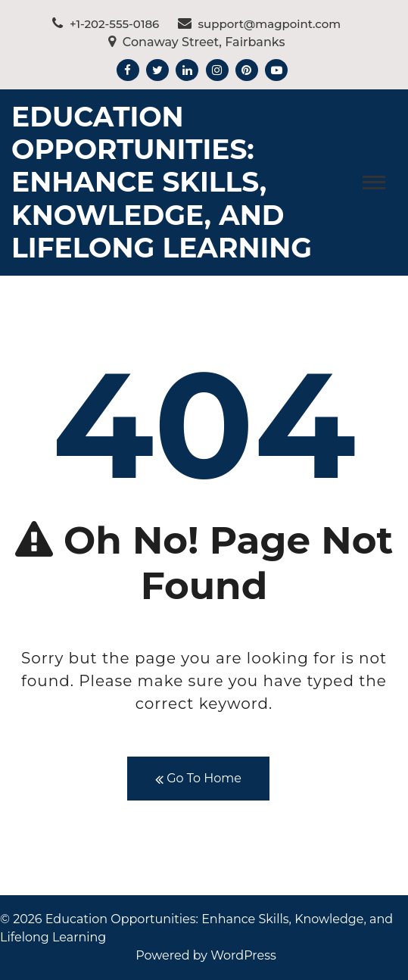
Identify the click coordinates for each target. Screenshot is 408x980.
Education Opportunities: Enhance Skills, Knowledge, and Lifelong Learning (162, 182)
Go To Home (198, 779)
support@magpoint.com (260, 24)
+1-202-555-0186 (106, 24)
